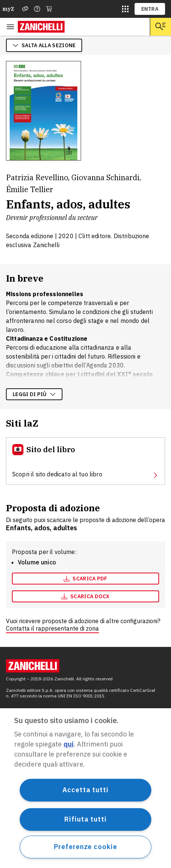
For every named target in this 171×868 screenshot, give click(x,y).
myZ (8, 9)
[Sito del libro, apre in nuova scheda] (85, 461)
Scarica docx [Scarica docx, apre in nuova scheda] (85, 596)
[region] (85, 788)
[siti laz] (125, 9)
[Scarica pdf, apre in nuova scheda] (85, 579)
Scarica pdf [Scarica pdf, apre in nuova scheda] (85, 579)
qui (69, 744)
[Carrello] (49, 9)
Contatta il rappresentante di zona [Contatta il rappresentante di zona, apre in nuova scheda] (52, 628)
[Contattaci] (37, 9)
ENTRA (150, 9)
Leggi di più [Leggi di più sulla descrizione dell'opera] (34, 394)
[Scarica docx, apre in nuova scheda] (85, 596)
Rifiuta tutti (85, 819)
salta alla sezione (44, 45)
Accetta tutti (85, 790)
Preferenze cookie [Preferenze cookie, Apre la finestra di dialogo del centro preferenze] (85, 847)
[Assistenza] (25, 9)
